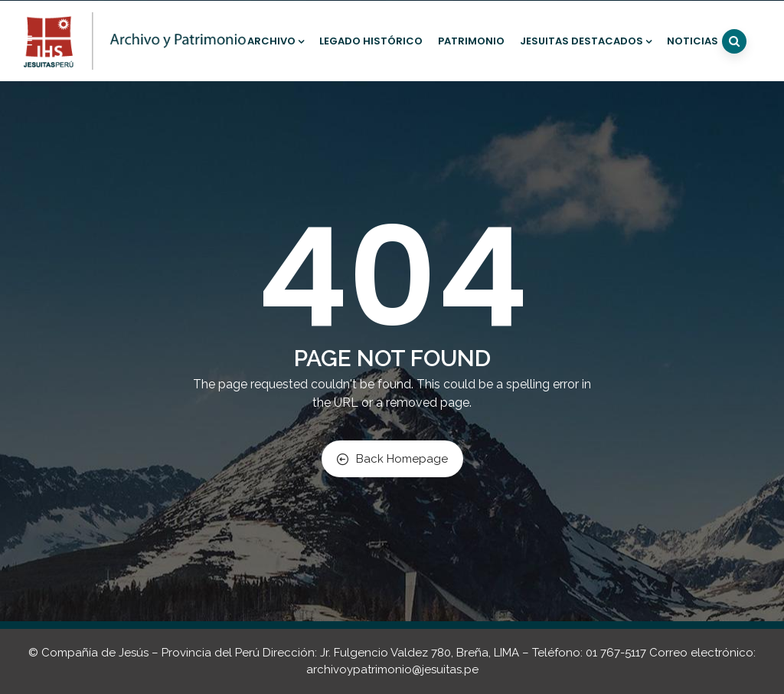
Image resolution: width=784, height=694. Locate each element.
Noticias (693, 41)
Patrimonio (471, 41)
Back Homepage (392, 459)
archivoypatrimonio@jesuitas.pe (392, 669)
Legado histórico (371, 41)
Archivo (276, 41)
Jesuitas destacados (586, 41)
